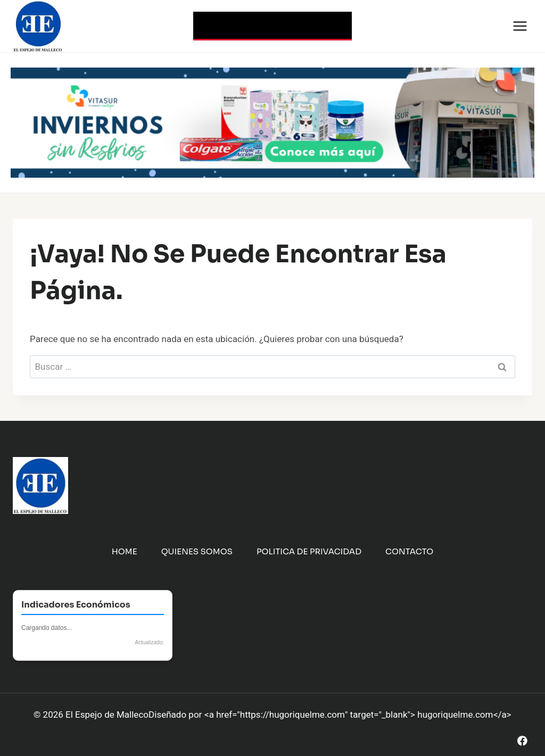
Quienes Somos (197, 551)
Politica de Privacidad (309, 551)
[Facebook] (522, 741)
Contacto (409, 551)
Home (125, 551)
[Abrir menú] (520, 26)
